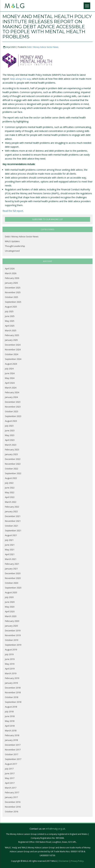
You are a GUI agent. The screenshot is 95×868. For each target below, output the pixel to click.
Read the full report (13, 211)
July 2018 (9, 711)
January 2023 (11, 454)
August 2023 (11, 421)
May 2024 (10, 378)
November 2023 (13, 407)
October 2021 (12, 526)
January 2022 (11, 511)
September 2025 (13, 302)
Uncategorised (12, 251)
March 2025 (11, 330)
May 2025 (10, 321)
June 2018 (10, 716)
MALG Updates (12, 241)
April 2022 (10, 497)
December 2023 (13, 402)
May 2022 (10, 492)
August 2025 (11, 307)
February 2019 (12, 678)
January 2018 (11, 740)
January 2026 (11, 283)
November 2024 (13, 349)
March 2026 (11, 273)
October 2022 (12, 469)
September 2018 (13, 702)
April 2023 (10, 440)
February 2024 (12, 392)
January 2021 (11, 569)
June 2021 (10, 545)
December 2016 (13, 802)
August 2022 (11, 478)
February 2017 (12, 792)
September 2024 (13, 359)
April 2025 (10, 326)
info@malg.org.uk (55, 829)
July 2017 (9, 769)
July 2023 (9, 426)
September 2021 (13, 530)
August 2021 (11, 535)
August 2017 (11, 764)
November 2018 (13, 692)
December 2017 (13, 745)
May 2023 (10, 435)
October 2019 (12, 640)
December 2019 (13, 631)
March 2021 (11, 559)
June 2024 (10, 373)
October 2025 (12, 297)
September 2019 (13, 645)
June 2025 (10, 316)
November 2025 (13, 292)
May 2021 (10, 550)
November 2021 (13, 521)
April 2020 (10, 611)
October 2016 (12, 812)
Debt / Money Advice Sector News (43, 47)
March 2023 (11, 445)
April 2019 (10, 669)
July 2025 (9, 311)
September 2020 (13, 588)
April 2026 (10, 269)
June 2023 (10, 430)
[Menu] (87, 6)
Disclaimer (64, 861)
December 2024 (13, 345)
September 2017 (13, 759)
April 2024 (10, 383)
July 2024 (9, 369)
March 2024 (11, 388)
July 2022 (9, 483)
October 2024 (12, 354)
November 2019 (13, 635)
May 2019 (10, 664)
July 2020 (9, 597)
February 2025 (12, 335)
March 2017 (11, 788)
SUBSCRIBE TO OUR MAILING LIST (48, 219)
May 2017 (10, 778)
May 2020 (10, 607)
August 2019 (11, 650)
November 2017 (13, 750)
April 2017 (10, 783)
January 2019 (11, 683)
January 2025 (11, 340)
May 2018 (10, 721)
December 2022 (13, 459)
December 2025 (13, 288)
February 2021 (12, 564)
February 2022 (12, 507)
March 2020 (11, 616)
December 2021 (13, 516)
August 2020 (11, 592)
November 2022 (13, 464)
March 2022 (11, 502)
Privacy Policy (77, 861)
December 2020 (13, 573)
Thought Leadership (15, 246)
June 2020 (10, 602)
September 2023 (13, 416)
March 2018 (11, 731)
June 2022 (10, 488)
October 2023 (12, 411)
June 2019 (10, 659)
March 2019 (11, 673)
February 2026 (12, 278)
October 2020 (12, 583)
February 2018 (12, 735)
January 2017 (11, 797)
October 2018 (12, 697)
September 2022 (13, 473)
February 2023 (12, 450)
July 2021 (9, 540)
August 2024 (11, 364)
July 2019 (9, 654)
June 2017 (10, 773)
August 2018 (11, 707)
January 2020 (11, 626)
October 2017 (12, 754)
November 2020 (13, 578)
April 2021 (10, 554)
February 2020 (12, 621)
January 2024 (11, 397)
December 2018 (13, 688)
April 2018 (10, 726)
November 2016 (13, 807)
